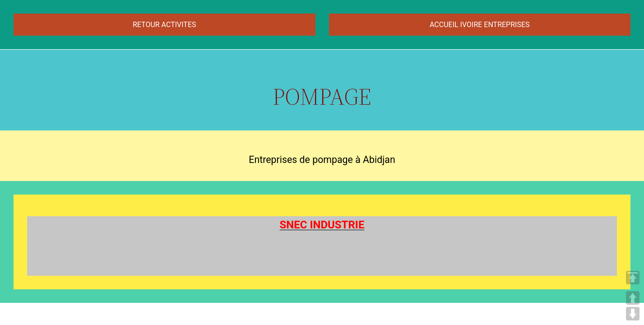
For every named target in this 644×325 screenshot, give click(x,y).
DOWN (633, 314)
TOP (633, 278)
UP (633, 298)
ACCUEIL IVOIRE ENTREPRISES (480, 25)
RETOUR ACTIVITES (164, 25)
